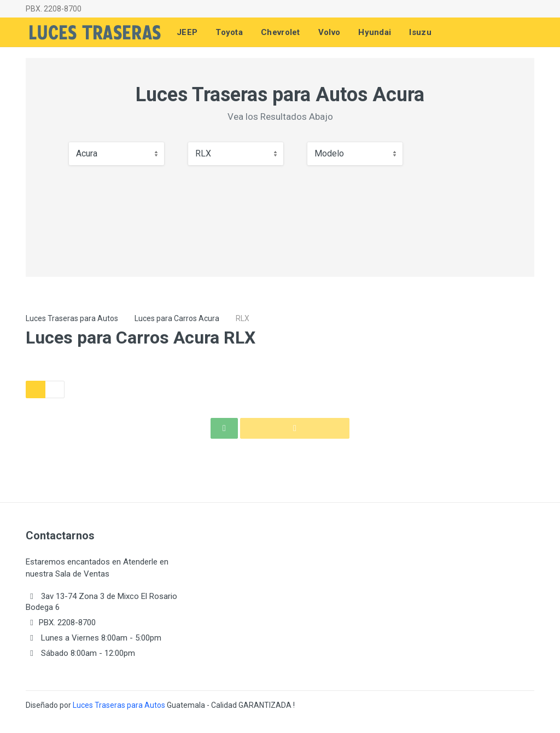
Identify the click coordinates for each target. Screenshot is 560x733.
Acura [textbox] (87, 153)
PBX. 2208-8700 (54, 9)
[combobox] (116, 154)
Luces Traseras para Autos (72, 318)
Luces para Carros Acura (177, 318)
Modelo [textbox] (329, 153)
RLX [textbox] (203, 153)
